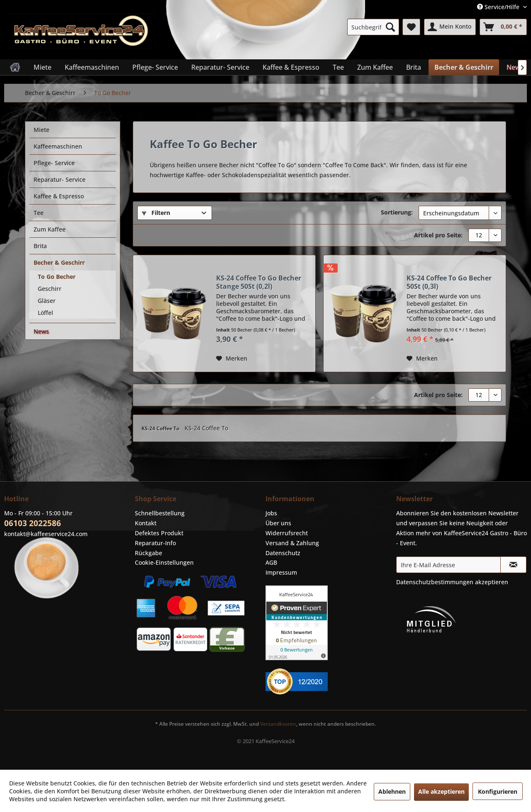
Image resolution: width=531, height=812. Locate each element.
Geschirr (50, 289)
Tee (39, 213)
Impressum (281, 572)
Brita (40, 246)
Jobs (271, 513)
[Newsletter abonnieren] (513, 565)
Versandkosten (278, 724)
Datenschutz (283, 553)
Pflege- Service (54, 163)
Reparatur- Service (60, 179)
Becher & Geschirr (59, 262)
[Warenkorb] (503, 27)
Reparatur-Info (155, 543)
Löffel (45, 313)
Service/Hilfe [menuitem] (499, 7)
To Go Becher (57, 277)
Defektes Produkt (159, 533)
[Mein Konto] (450, 27)
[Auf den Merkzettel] (232, 358)
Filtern (156, 213)
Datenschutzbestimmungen (435, 582)
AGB (271, 562)
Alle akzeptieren (441, 791)
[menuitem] (373, 27)
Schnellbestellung (160, 513)
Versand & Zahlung (292, 543)
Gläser (47, 301)
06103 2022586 (33, 523)
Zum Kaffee (50, 229)
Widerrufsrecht (287, 533)
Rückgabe (149, 553)
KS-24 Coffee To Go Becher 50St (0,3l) (449, 282)
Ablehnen (392, 791)
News (41, 331)
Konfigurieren (498, 791)
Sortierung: (397, 212)
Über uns (278, 523)
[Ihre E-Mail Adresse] (448, 565)
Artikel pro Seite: (438, 235)
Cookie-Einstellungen (164, 562)
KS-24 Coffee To (161, 428)
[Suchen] (390, 27)
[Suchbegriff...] (373, 27)
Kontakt (146, 523)
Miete (41, 130)
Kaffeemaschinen (58, 146)
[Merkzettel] (411, 27)
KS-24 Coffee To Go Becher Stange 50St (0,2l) (259, 282)
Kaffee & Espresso (59, 196)
